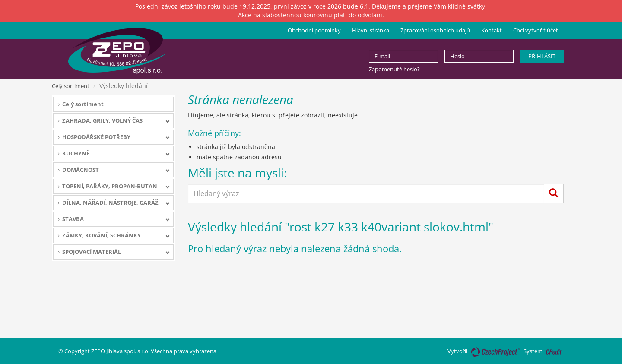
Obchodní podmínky (314, 30)
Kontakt (492, 30)
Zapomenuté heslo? (394, 69)
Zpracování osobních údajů (435, 30)
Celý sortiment (71, 86)
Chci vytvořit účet (536, 30)
